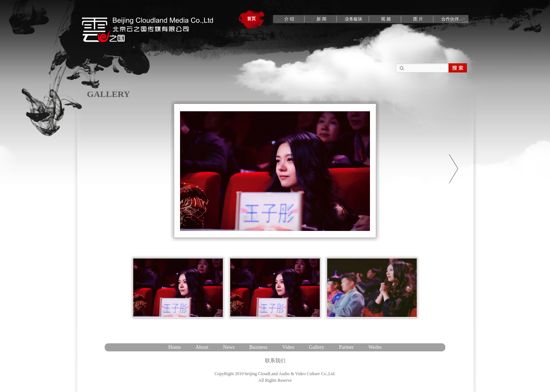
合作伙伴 (450, 19)
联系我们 (275, 361)
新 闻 (321, 19)
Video (288, 347)
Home (175, 347)
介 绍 (289, 19)
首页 (251, 19)
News (229, 347)
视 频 (386, 19)
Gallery (317, 347)
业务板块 (353, 19)
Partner (346, 347)
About (202, 347)
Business (258, 347)
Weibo (375, 347)
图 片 (418, 19)
